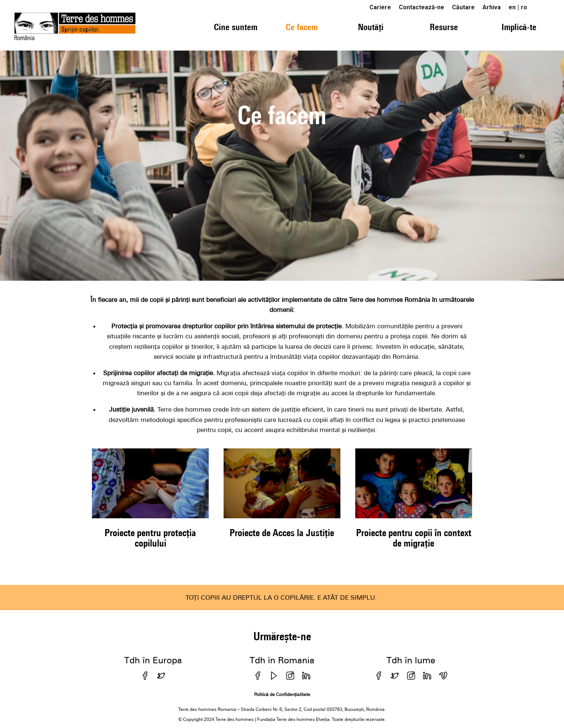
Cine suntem (236, 27)
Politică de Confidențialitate (282, 695)
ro (524, 7)
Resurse (444, 27)
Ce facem (302, 27)
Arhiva (492, 7)
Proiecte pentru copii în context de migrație (414, 538)
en (512, 7)
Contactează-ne (422, 7)
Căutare (463, 7)
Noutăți (371, 27)
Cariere (380, 7)
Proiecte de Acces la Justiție (282, 533)
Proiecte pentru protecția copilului (150, 538)
